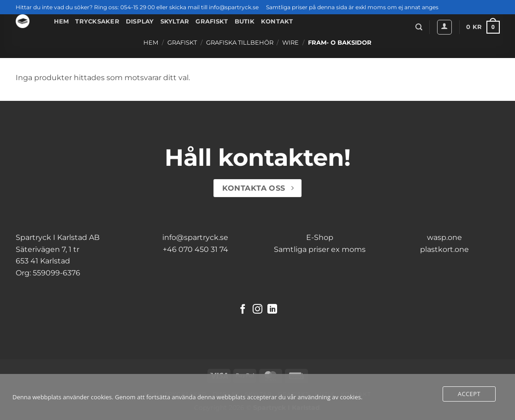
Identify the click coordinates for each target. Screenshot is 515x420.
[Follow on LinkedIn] (272, 310)
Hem (62, 21)
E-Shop (320, 237)
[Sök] (419, 27)
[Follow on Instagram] (257, 310)
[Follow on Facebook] (243, 310)
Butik (245, 21)
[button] (444, 27)
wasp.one (444, 237)
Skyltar (175, 21)
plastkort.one (444, 249)
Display (140, 21)
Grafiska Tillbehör (240, 43)
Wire (290, 43)
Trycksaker (97, 21)
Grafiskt (212, 21)
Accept (469, 394)
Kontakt (277, 21)
